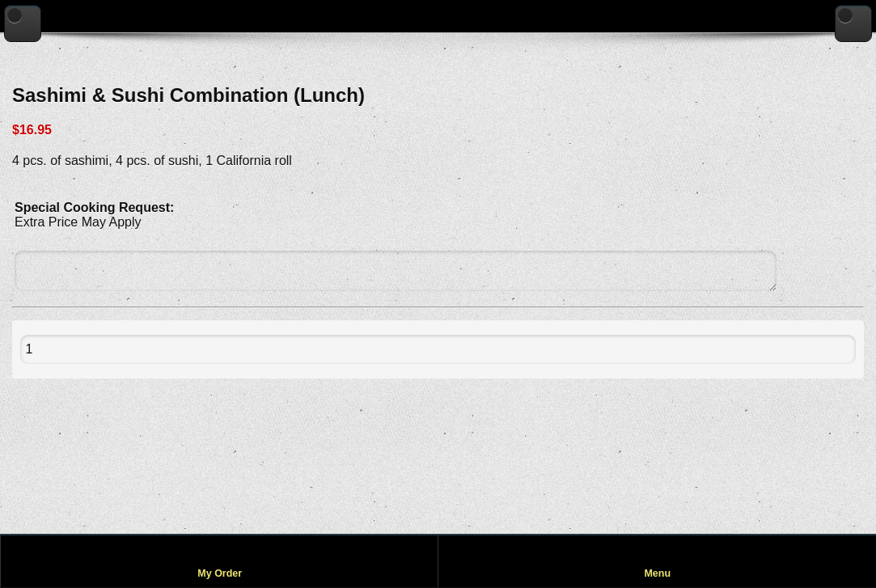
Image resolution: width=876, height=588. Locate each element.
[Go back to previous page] (23, 23)
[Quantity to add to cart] (66, 349)
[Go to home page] (853, 23)
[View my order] (220, 561)
